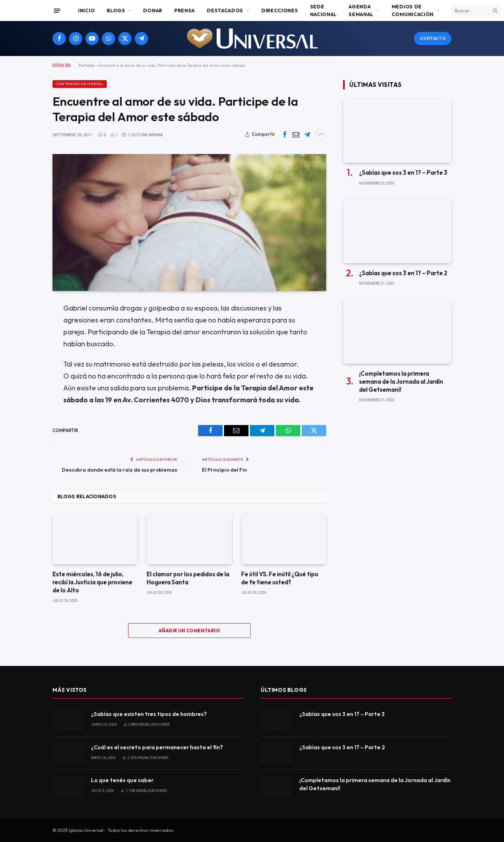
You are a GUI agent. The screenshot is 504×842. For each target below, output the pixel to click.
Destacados (225, 11)
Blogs (116, 11)
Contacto (433, 38)
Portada (87, 65)
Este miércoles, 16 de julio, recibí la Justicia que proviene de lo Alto (92, 582)
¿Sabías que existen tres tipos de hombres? (149, 714)
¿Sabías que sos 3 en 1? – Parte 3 (403, 172)
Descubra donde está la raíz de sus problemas (120, 470)
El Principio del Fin (224, 470)
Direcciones (280, 11)
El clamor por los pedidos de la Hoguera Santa (188, 578)
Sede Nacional (324, 11)
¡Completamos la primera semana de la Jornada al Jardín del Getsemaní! (401, 381)
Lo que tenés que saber (122, 780)
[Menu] (57, 11)
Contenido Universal (80, 84)
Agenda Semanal (361, 11)
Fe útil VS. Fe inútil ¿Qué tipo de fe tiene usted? (280, 578)
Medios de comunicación (413, 11)
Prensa (185, 11)
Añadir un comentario (189, 631)
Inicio (86, 11)
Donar (153, 11)
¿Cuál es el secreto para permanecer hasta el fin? (157, 747)
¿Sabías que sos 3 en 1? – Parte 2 (403, 273)
